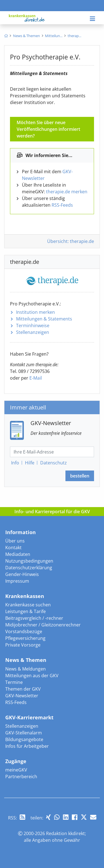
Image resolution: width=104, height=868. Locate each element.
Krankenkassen (25, 596)
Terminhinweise (33, 325)
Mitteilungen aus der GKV (32, 676)
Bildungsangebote (24, 739)
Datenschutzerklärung (29, 568)
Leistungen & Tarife (26, 611)
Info (15, 463)
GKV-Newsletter (22, 696)
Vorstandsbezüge (24, 631)
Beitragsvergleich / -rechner (34, 618)
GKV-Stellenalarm (24, 733)
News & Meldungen (26, 669)
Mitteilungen (44, 319)
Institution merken (35, 312)
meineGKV (16, 770)
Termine (14, 682)
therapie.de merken (67, 192)
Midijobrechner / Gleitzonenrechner (43, 625)
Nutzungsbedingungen (29, 561)
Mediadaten (18, 554)
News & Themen (26, 660)
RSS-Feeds (62, 205)
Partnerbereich (21, 777)
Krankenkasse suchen (28, 605)
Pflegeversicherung (25, 638)
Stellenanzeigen (33, 332)
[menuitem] (6, 36)
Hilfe (30, 463)
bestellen (80, 476)
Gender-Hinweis (22, 574)
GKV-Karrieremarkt (29, 717)
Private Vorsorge (23, 645)
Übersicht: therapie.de (71, 241)
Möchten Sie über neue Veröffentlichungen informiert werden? (48, 129)
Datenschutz (54, 463)
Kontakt (13, 548)
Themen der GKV (23, 689)
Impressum (17, 581)
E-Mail (36, 378)
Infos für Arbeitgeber (27, 746)
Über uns (15, 541)
